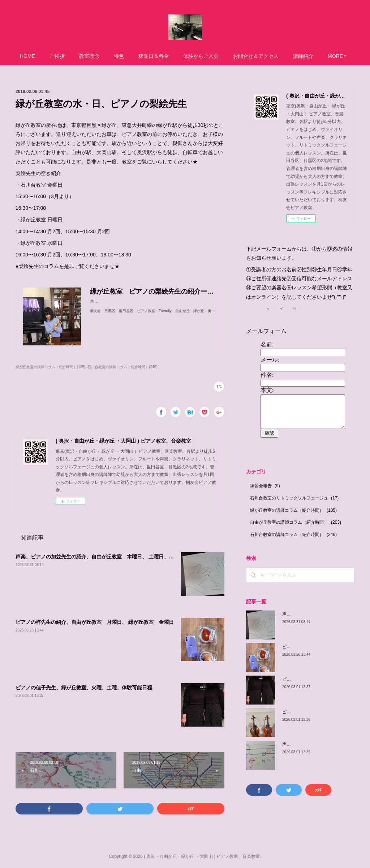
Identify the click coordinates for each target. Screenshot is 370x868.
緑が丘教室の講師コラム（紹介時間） (293, 510)
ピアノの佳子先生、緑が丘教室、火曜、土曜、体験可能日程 (84, 688)
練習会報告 (265, 486)
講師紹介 (303, 56)
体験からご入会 (201, 56)
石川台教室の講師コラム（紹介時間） (293, 535)
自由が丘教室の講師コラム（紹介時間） (296, 522)
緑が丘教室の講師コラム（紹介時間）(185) (50, 367)
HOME (27, 56)
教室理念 (89, 56)
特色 (119, 56)
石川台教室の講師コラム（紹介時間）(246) (122, 367)
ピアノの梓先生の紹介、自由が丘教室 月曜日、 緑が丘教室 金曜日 (95, 622)
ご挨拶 (57, 56)
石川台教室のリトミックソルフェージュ (294, 498)
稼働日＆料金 (154, 56)
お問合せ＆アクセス (256, 56)
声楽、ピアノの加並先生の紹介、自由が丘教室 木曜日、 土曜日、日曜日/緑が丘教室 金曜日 (123, 557)
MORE (335, 56)
